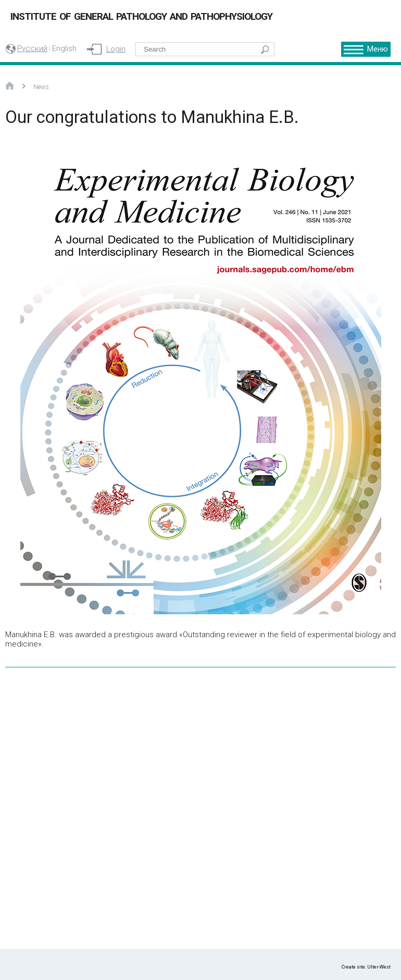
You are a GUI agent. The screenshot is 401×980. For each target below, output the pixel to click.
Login (116, 49)
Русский (32, 48)
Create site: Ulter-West (366, 967)
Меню (378, 49)
